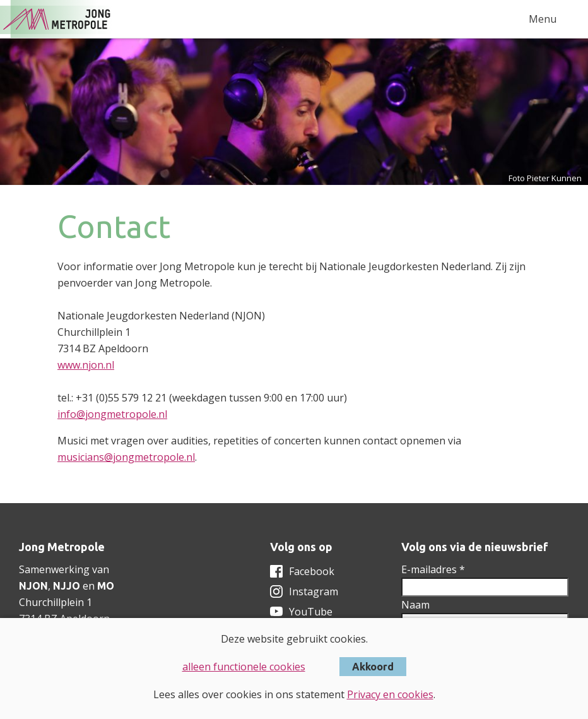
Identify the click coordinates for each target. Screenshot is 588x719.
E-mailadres (433, 569)
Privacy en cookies (390, 694)
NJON (33, 586)
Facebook (312, 571)
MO (106, 586)
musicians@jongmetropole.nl (126, 457)
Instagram (314, 591)
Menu (543, 19)
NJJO (67, 586)
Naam (415, 605)
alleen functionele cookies (244, 667)
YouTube (311, 612)
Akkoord (373, 667)
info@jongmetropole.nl (112, 414)
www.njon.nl (86, 365)
